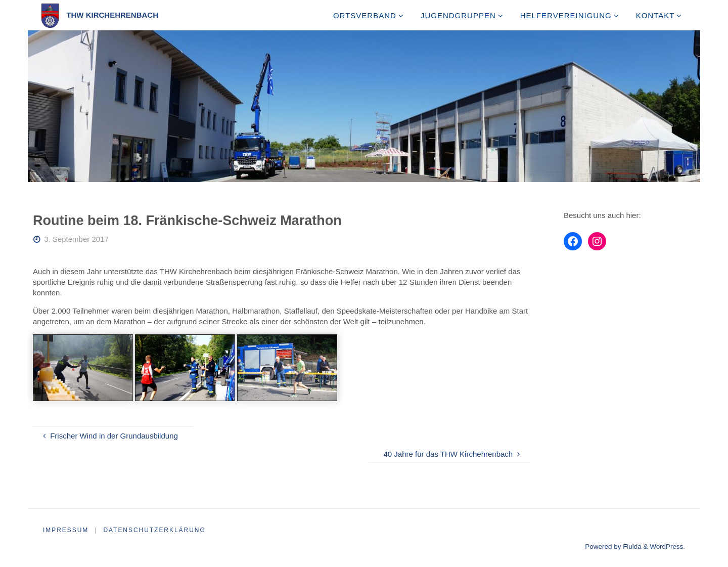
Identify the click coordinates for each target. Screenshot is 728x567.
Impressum (66, 530)
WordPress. (667, 547)
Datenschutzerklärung (155, 530)
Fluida (631, 547)
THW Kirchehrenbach (112, 15)
